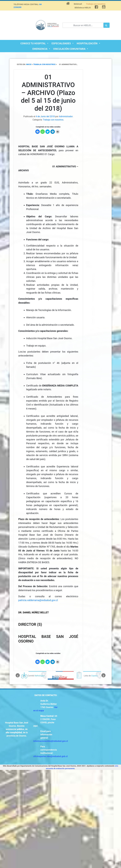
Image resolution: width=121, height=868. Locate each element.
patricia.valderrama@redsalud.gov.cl (38, 600)
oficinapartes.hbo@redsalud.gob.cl (50, 756)
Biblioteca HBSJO (83, 7)
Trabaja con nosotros (96, 4)
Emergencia (42, 49)
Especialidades (63, 43)
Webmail (78, 4)
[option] (33, 675)
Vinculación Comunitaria (71, 49)
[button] (18, 675)
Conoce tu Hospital (35, 43)
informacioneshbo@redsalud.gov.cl (51, 741)
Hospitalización (89, 43)
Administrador (66, 116)
